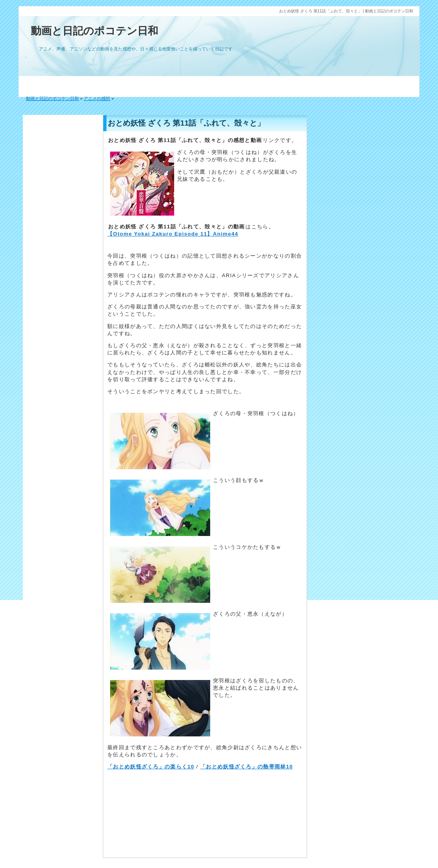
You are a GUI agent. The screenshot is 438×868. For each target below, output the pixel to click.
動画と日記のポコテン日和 (94, 31)
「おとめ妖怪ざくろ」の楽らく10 (151, 767)
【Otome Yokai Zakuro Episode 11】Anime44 (173, 234)
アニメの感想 (97, 98)
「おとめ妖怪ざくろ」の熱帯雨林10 (247, 767)
